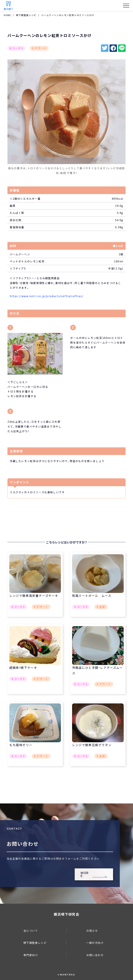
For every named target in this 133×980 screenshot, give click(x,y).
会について (31, 931)
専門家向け (31, 955)
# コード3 (16, 48)
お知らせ (92, 931)
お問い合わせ (95, 955)
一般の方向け (95, 943)
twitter (105, 48)
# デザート (39, 48)
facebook (113, 48)
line (122, 48)
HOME (7, 15)
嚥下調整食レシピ (26, 15)
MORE (85, 874)
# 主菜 (101, 607)
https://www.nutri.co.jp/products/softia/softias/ (46, 296)
